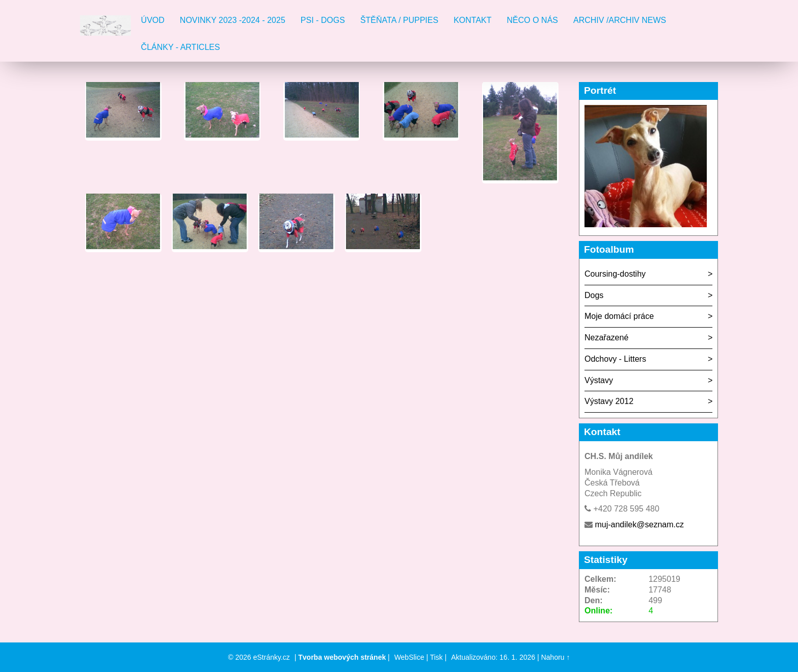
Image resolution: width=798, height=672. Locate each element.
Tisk (436, 657)
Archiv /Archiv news (620, 20)
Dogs (594, 295)
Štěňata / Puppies (399, 20)
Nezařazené (606, 338)
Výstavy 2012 (609, 401)
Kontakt (472, 20)
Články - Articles (181, 47)
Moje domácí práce (619, 316)
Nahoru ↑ (556, 657)
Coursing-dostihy (615, 274)
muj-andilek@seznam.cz (639, 525)
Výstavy (599, 380)
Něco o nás (533, 20)
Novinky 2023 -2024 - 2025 (233, 20)
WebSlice (409, 657)
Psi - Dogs (323, 20)
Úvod (153, 20)
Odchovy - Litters (615, 359)
